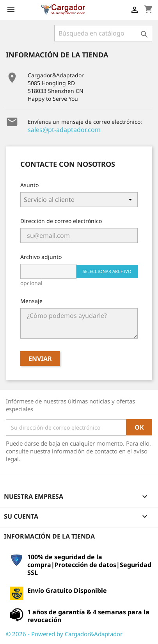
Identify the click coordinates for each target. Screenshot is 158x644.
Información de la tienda (49, 536)
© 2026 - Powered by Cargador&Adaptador (64, 634)
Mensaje (31, 301)
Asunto (29, 185)
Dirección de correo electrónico (61, 221)
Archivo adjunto (41, 257)
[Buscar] (103, 33)
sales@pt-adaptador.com (64, 130)
